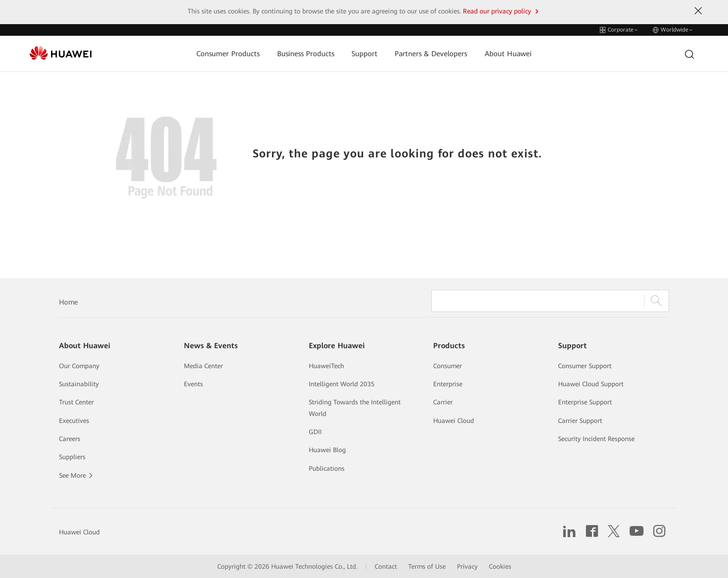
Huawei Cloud (454, 421)
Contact (386, 566)
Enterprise (448, 384)
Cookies (500, 566)
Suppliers (72, 457)
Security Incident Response (596, 439)
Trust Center (76, 402)
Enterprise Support (585, 402)
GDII (315, 432)
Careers (70, 439)
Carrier (443, 402)
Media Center (203, 366)
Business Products (306, 54)
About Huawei (508, 54)
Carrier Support (580, 421)
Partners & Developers (431, 54)
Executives (74, 421)
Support (364, 54)
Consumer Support (585, 366)
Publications (327, 468)
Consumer (448, 366)
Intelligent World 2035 (342, 384)
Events (193, 384)
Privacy (467, 566)
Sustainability (79, 384)
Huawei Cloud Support (591, 384)
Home (68, 302)
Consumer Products (228, 54)
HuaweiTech (326, 366)
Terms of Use (427, 566)
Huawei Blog (327, 450)
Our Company (79, 366)
